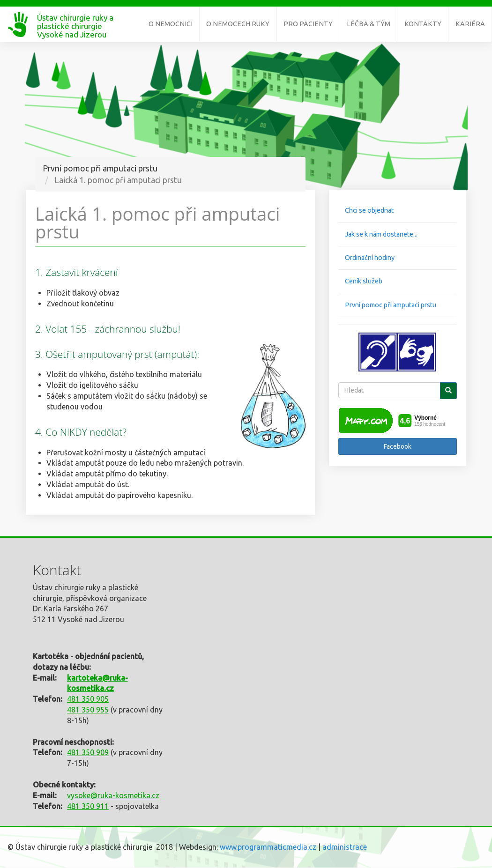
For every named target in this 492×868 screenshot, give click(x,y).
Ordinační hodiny (370, 258)
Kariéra (470, 24)
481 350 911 (88, 806)
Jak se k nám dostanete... (381, 234)
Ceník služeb (364, 281)
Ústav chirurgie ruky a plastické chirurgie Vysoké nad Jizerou (75, 22)
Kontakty (423, 24)
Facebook (398, 446)
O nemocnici (171, 24)
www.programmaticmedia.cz (268, 847)
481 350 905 (88, 699)
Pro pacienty (308, 24)
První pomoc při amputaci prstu (391, 305)
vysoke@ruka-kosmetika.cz (113, 795)
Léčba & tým (369, 24)
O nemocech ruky (238, 24)
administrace (345, 847)
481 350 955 (88, 710)
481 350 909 (88, 752)
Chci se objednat (369, 210)
